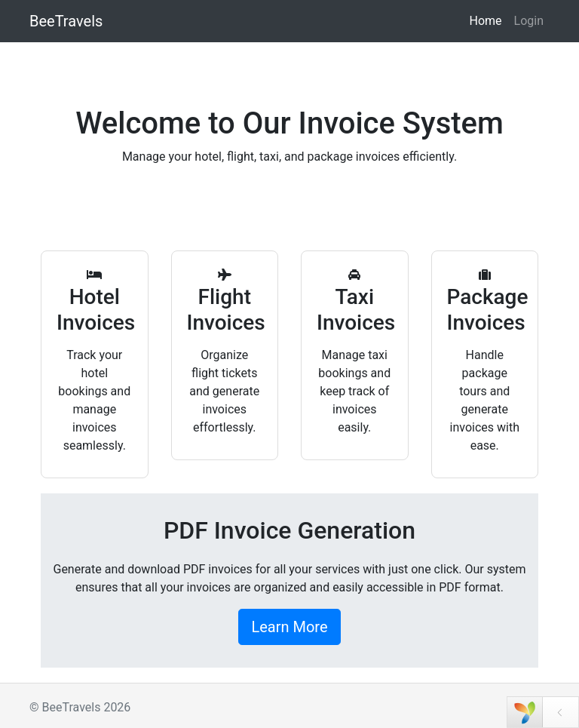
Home (485, 21)
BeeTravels (66, 21)
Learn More (289, 627)
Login (529, 21)
